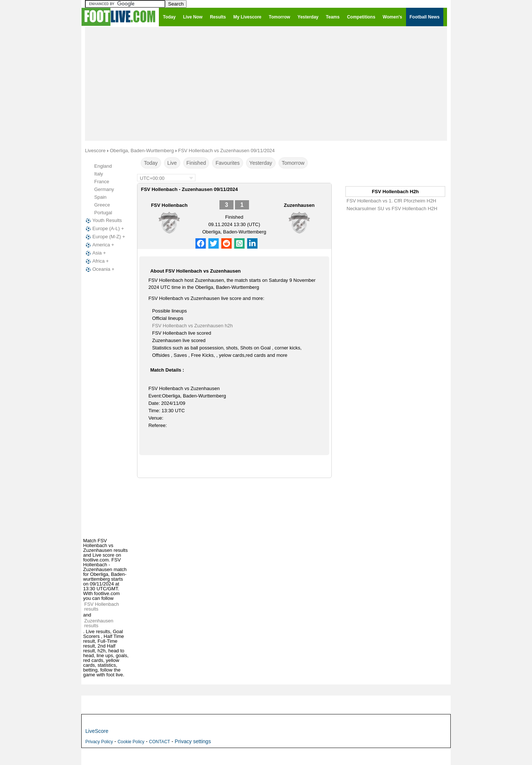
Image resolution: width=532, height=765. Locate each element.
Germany (104, 189)
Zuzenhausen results (99, 623)
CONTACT (159, 742)
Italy (99, 174)
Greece (102, 205)
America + (99, 245)
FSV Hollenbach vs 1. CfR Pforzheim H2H (391, 201)
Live (172, 163)
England (103, 166)
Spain (100, 197)
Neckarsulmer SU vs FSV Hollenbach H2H (392, 209)
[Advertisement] (266, 83)
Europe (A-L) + (104, 229)
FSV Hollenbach (169, 205)
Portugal (103, 213)
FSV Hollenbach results (102, 607)
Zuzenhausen (299, 205)
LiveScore (97, 731)
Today (151, 163)
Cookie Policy (131, 742)
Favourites (227, 163)
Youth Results (103, 221)
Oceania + (99, 269)
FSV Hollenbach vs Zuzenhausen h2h (192, 326)
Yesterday (261, 163)
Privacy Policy (99, 742)
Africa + (96, 261)
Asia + (95, 253)
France (102, 182)
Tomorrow (293, 163)
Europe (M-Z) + (105, 237)
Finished (196, 163)
